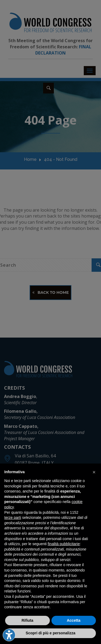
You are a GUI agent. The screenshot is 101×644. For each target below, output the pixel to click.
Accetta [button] (74, 620)
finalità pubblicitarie (64, 544)
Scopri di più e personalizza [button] (50, 633)
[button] (94, 472)
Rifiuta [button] (27, 620)
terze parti (13, 518)
